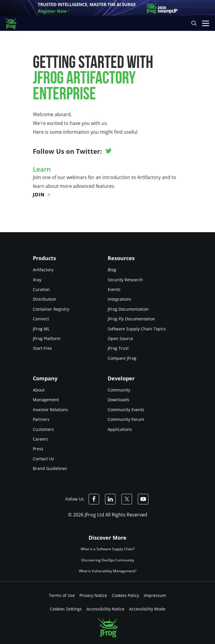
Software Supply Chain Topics (137, 329)
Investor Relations (50, 410)
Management (46, 400)
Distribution (45, 299)
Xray (37, 280)
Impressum (155, 595)
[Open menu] (206, 23)
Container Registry (51, 309)
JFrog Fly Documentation (131, 319)
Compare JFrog (122, 358)
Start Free (42, 348)
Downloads (118, 400)
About (39, 390)
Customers (43, 429)
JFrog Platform (47, 338)
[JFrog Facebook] (94, 499)
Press (38, 449)
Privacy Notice (93, 595)
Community (119, 390)
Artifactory (43, 270)
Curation (41, 289)
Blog (112, 270)
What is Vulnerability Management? (108, 571)
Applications (120, 429)
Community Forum (126, 419)
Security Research (125, 280)
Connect (41, 319)
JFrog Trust (118, 348)
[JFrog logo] (13, 23)
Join (39, 195)
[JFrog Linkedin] (110, 499)
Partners (41, 419)
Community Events (126, 410)
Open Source (120, 338)
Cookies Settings (66, 609)
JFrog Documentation (128, 309)
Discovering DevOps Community (108, 560)
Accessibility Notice (105, 609)
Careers (40, 439)
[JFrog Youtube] (143, 499)
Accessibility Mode (147, 609)
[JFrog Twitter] (127, 499)
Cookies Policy (125, 595)
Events (114, 289)
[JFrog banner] (108, 8)
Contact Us (43, 459)
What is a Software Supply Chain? (108, 549)
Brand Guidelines (50, 468)
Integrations (120, 299)
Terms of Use (62, 595)
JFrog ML (41, 329)
